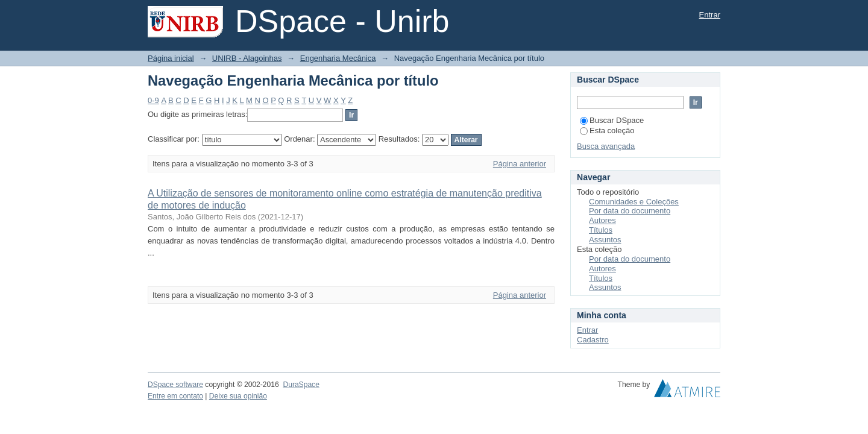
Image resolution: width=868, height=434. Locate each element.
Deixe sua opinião (238, 396)
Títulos (601, 230)
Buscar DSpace (612, 120)
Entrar (710, 15)
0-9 (153, 100)
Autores (602, 220)
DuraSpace (301, 385)
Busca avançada (606, 146)
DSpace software (175, 385)
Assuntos (605, 240)
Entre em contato (175, 396)
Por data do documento (630, 211)
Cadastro (593, 340)
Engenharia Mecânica (338, 58)
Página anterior (520, 164)
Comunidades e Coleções (634, 202)
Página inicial (171, 58)
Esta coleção (607, 131)
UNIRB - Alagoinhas (247, 58)
